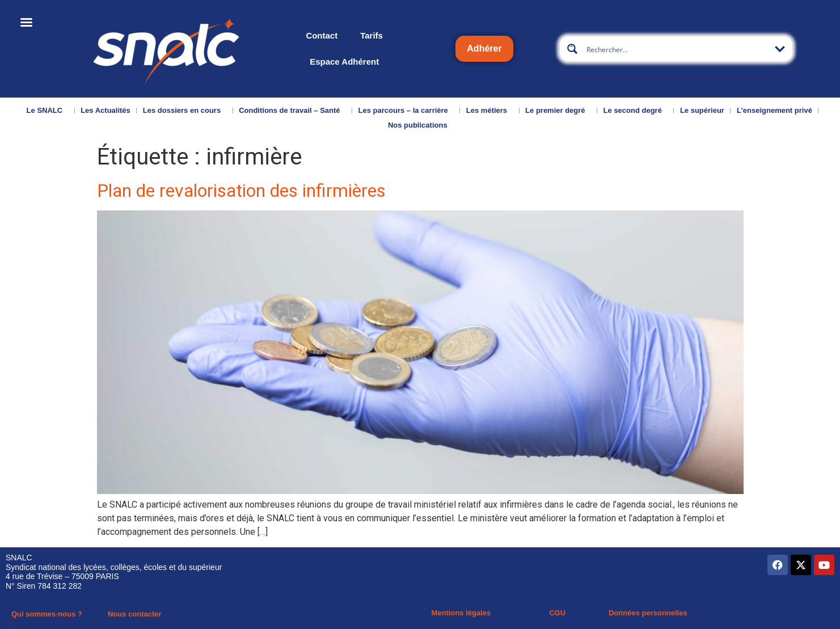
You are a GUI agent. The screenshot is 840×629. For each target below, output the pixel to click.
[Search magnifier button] (572, 49)
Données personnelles (648, 613)
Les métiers (489, 111)
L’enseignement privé (774, 110)
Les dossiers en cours (185, 111)
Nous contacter (135, 614)
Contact (322, 35)
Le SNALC (48, 111)
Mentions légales (461, 613)
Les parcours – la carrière (406, 111)
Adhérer (484, 48)
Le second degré (636, 111)
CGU (557, 613)
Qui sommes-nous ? (47, 614)
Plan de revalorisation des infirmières (241, 191)
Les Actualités (105, 110)
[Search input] (677, 49)
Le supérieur (702, 110)
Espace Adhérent (344, 62)
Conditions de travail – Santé (292, 111)
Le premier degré (558, 111)
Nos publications (421, 125)
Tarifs (372, 35)
